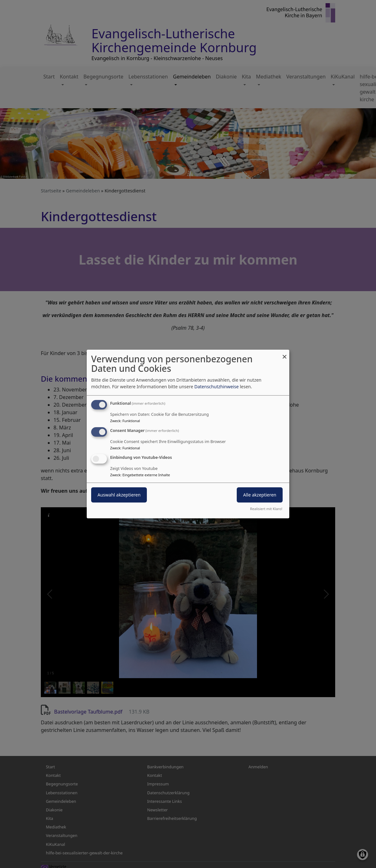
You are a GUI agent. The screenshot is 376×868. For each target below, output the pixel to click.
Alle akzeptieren (260, 495)
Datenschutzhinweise (216, 387)
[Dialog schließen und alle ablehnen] (285, 354)
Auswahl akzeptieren (119, 495)
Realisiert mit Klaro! (266, 509)
